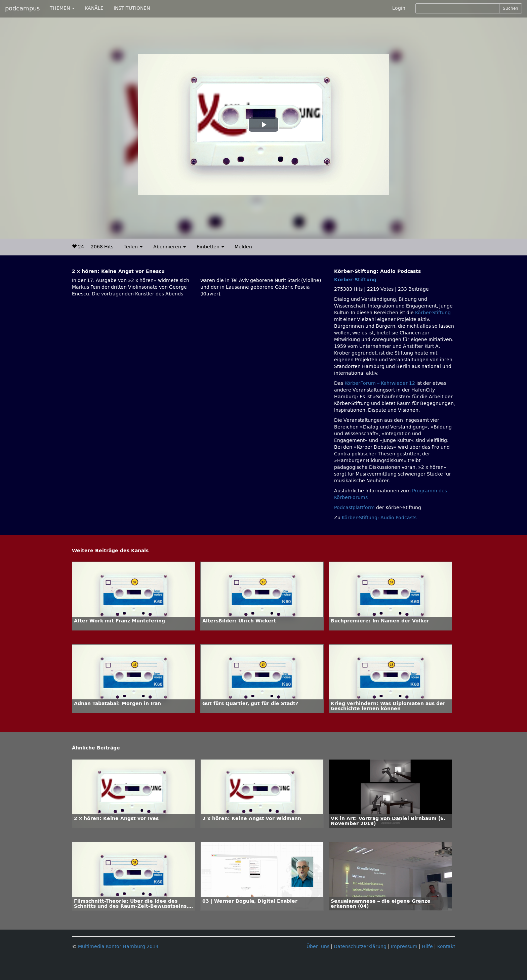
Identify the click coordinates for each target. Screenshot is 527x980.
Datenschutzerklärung (360, 947)
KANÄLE (94, 8)
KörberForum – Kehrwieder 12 (380, 383)
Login (399, 8)
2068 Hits (102, 247)
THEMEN (62, 8)
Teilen (133, 247)
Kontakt (446, 947)
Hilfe (427, 947)
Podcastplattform (354, 508)
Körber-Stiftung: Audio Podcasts (379, 518)
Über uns (318, 947)
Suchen (511, 8)
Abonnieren (170, 247)
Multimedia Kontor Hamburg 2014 (118, 947)
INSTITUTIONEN (132, 8)
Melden (243, 247)
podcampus (22, 8)
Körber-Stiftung (355, 280)
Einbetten (210, 247)
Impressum (404, 947)
